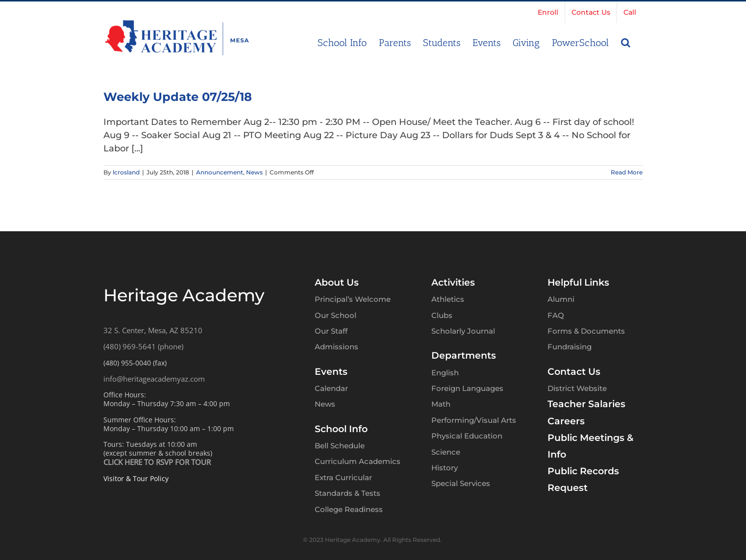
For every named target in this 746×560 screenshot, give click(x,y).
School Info (341, 429)
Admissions (336, 347)
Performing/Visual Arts (474, 420)
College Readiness (349, 509)
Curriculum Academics (358, 461)
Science (446, 452)
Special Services (461, 483)
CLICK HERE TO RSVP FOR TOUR (157, 462)
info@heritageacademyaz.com (154, 379)
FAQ (556, 315)
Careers (566, 421)
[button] (626, 42)
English (445, 373)
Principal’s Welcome (353, 299)
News (254, 172)
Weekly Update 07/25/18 (178, 97)
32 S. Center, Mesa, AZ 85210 (153, 330)
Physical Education (467, 436)
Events (331, 372)
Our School (336, 315)
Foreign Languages (467, 388)
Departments (464, 355)
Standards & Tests (348, 493)
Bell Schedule (340, 446)
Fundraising (570, 347)
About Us (337, 282)
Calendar (331, 388)
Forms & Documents (586, 331)
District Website (577, 388)
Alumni (561, 299)
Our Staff (331, 331)
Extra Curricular (343, 477)
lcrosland (126, 172)
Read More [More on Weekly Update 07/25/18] (627, 172)
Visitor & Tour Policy (136, 478)
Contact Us (574, 372)
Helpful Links (578, 282)
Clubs (442, 315)
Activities (453, 282)
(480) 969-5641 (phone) (143, 346)
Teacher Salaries (586, 404)
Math (441, 404)
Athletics (448, 299)
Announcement (220, 172)
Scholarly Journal (463, 331)
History (445, 468)
